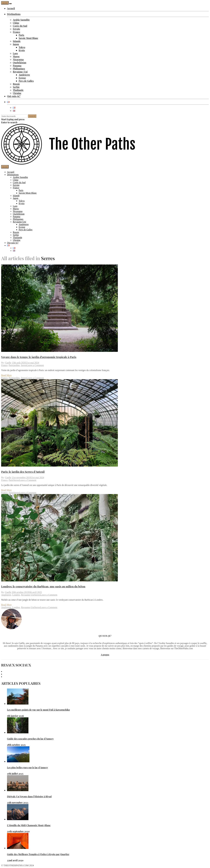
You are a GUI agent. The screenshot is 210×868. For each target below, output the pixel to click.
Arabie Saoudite (21, 20)
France (17, 32)
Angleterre (24, 75)
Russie (16, 84)
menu (5, 3)
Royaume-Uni (20, 72)
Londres (16, 595)
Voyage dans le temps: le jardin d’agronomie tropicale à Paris (39, 357)
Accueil (11, 8)
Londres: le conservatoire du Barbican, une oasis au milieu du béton (43, 586)
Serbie (16, 87)
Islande (17, 41)
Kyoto (22, 50)
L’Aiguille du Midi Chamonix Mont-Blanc (29, 825)
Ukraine (17, 93)
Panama (17, 66)
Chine (16, 23)
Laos (15, 53)
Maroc (16, 56)
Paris (21, 35)
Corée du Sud (20, 26)
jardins (17, 365)
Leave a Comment (35, 365)
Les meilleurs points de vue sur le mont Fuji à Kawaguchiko (38, 710)
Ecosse (22, 78)
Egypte (16, 29)
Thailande (18, 90)
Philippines (19, 69)
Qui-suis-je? (14, 96)
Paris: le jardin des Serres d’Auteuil (23, 472)
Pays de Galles (26, 81)
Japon (16, 44)
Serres (24, 365)
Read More (6, 375)
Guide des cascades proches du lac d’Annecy (30, 739)
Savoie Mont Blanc (28, 38)
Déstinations (14, 14)
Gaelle (8, 363)
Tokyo (22, 47)
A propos (105, 655)
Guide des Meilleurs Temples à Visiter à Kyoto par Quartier (38, 854)
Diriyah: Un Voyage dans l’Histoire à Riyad (29, 796)
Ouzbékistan (20, 63)
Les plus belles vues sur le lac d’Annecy (27, 767)
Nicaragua (18, 59)
